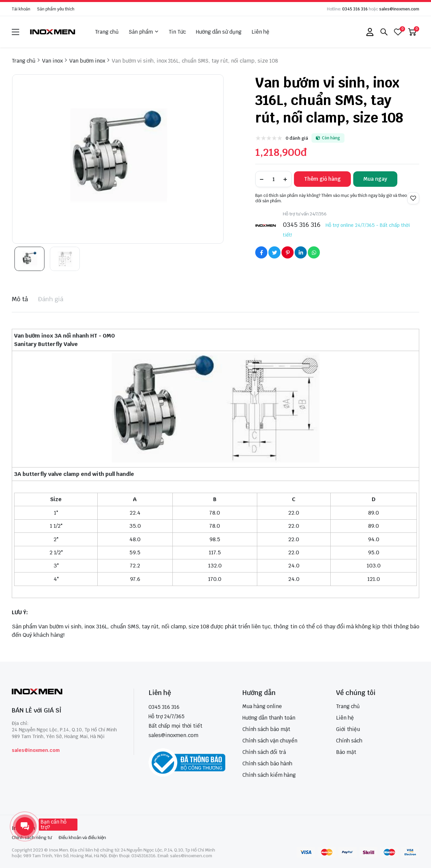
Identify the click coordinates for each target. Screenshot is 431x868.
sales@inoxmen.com (399, 9)
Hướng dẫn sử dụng (219, 32)
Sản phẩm (144, 32)
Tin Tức (177, 32)
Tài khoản (21, 9)
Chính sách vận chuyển (270, 741)
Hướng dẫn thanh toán (269, 718)
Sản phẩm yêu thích (56, 9)
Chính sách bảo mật (266, 729)
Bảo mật (346, 752)
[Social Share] (261, 252)
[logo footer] (65, 692)
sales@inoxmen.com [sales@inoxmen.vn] (173, 735)
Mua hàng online (262, 706)
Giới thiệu (348, 729)
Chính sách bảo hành (267, 763)
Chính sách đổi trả (264, 752)
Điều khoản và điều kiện (82, 838)
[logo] (53, 32)
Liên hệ (260, 32)
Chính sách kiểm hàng (269, 775)
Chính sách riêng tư (32, 838)
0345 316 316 (355, 9)
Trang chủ (107, 32)
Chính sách (349, 741)
